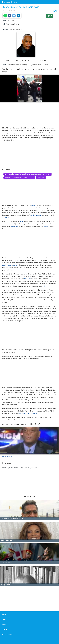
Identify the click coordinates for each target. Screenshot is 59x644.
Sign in (49, 16)
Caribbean (28, 279)
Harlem (16, 265)
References (41, 178)
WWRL (33, 205)
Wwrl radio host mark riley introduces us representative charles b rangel (27, 174)
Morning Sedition (35, 215)
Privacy (4, 625)
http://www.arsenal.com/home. (28, 413)
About (4, 614)
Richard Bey (14, 226)
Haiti (44, 286)
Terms (4, 619)
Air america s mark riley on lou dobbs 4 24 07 (19, 178)
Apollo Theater (7, 265)
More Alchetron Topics (9, 456)
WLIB (21, 222)
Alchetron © (8, 635)
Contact (4, 630)
